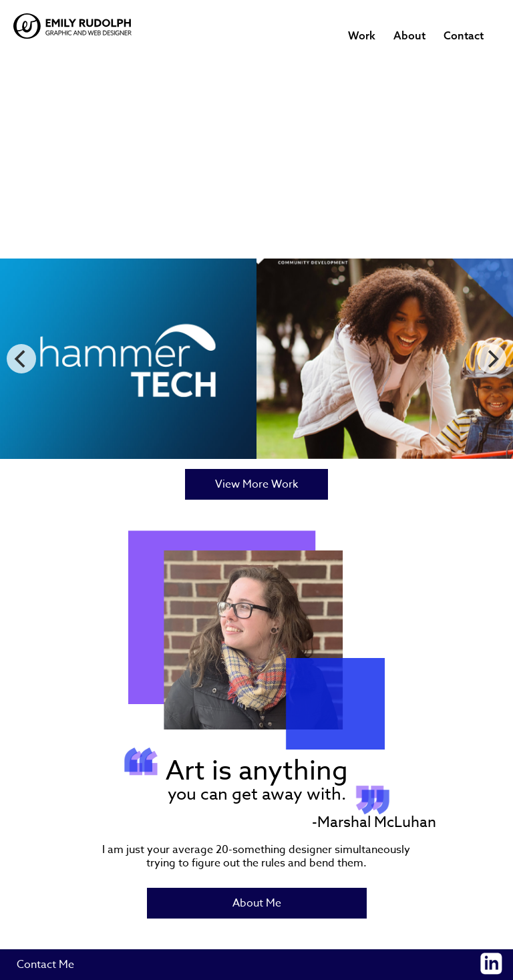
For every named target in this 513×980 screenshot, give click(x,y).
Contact (464, 35)
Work (362, 35)
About (409, 35)
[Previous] (21, 359)
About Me (256, 903)
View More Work (256, 484)
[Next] (492, 359)
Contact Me (45, 965)
